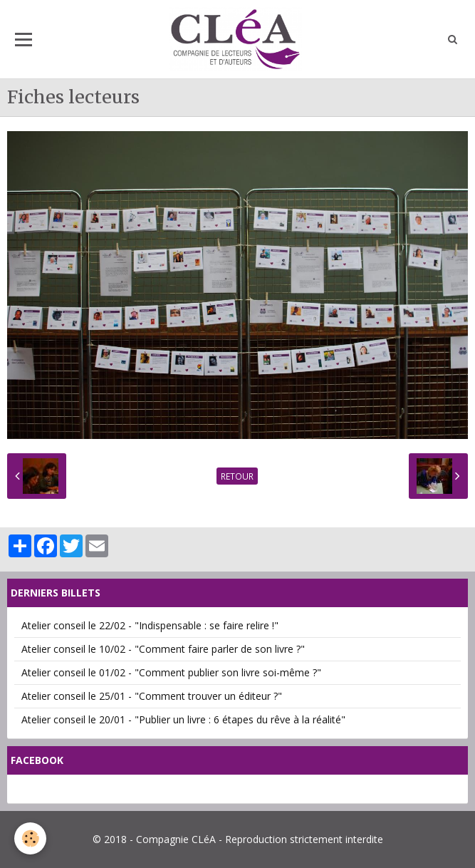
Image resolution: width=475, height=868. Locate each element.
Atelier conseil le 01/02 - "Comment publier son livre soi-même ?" (171, 672)
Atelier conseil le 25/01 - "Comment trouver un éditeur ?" (152, 696)
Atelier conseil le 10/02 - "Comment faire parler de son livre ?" (163, 649)
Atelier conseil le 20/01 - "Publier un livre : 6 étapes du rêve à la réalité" (183, 719)
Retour (237, 476)
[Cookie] (30, 838)
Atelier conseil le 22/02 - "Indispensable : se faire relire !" (150, 625)
